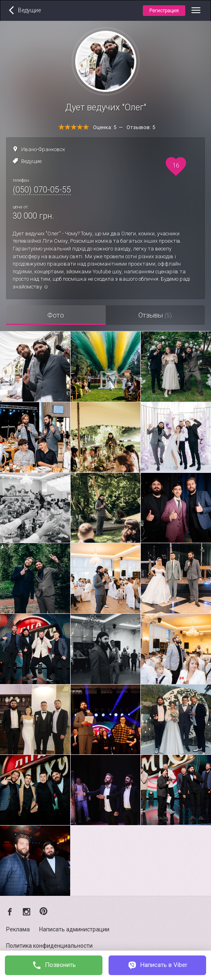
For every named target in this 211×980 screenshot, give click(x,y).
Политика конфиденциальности (49, 946)
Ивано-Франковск (43, 149)
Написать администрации (74, 929)
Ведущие (31, 161)
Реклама (18, 929)
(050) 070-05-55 (42, 190)
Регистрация (164, 11)
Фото (56, 315)
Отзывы (155, 315)
